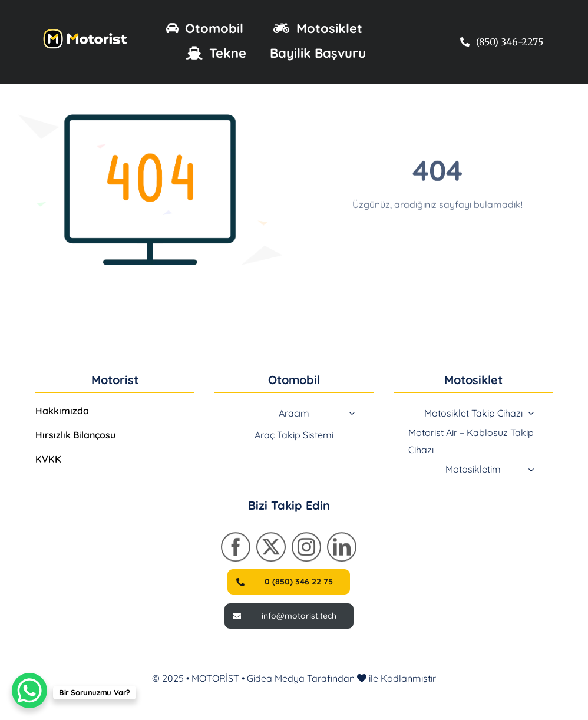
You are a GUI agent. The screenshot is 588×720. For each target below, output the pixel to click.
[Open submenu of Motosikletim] (531, 470)
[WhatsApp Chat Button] (29, 691)
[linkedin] (342, 550)
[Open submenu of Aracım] (352, 413)
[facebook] (236, 550)
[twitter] (271, 550)
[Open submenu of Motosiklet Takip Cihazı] (531, 413)
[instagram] (306, 550)
